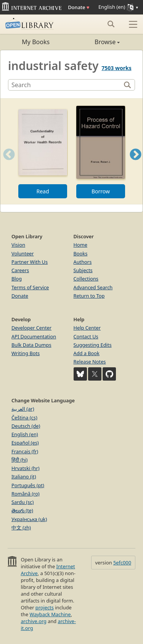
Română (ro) (26, 494)
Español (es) (25, 443)
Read (43, 191)
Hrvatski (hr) (26, 468)
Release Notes (90, 362)
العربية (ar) (23, 409)
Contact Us (86, 336)
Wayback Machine (50, 614)
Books (81, 253)
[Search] (65, 85)
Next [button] (136, 164)
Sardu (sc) (22, 502)
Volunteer (23, 253)
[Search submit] (111, 24)
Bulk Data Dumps (31, 345)
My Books (36, 42)
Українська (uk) (29, 519)
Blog (17, 279)
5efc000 (122, 563)
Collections (86, 279)
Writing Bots (26, 353)
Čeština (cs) (24, 418)
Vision (18, 245)
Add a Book (87, 353)
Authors (83, 262)
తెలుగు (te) (22, 510)
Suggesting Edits (93, 345)
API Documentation (34, 336)
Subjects (83, 270)
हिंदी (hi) (19, 460)
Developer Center (31, 328)
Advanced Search (93, 287)
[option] (43, 151)
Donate (79, 7)
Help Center (87, 328)
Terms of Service (30, 287)
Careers (20, 270)
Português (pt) (28, 485)
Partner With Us (30, 262)
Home (80, 245)
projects (45, 607)
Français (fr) (25, 451)
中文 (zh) (21, 528)
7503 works (116, 68)
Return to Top (89, 296)
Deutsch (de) (26, 426)
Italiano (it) (24, 477)
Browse (96, 42)
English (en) (25, 434)
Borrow (101, 191)
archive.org (33, 621)
